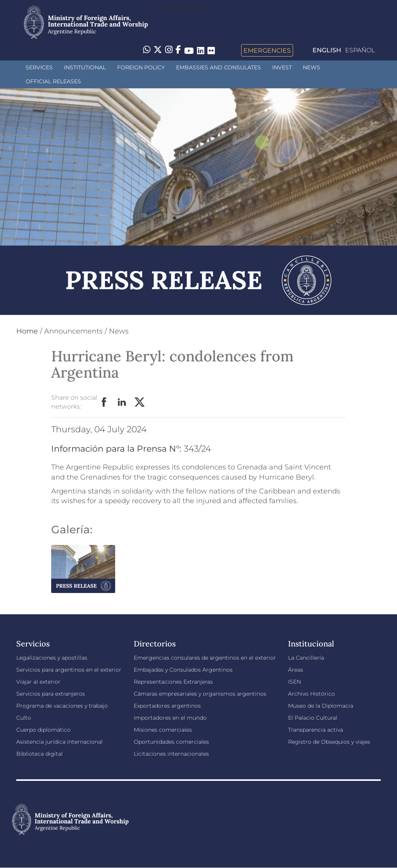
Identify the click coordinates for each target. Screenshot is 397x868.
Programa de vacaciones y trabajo (62, 706)
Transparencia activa (316, 730)
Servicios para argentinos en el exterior (69, 670)
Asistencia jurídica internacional (60, 742)
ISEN (294, 682)
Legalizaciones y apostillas (52, 658)
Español (360, 50)
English (327, 50)
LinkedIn (122, 402)
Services (39, 67)
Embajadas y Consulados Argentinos (183, 670)
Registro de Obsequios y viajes (329, 742)
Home (27, 331)
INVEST (282, 67)
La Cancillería (306, 658)
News (312, 67)
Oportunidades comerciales (171, 742)
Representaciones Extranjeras (173, 682)
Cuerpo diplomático (43, 730)
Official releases (53, 81)
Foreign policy (141, 67)
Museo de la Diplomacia (321, 706)
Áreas (296, 670)
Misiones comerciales (163, 730)
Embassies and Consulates (218, 67)
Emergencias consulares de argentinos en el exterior (205, 658)
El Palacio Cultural (313, 718)
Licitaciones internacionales (171, 754)
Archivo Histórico (312, 694)
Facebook (104, 402)
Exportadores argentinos (167, 706)
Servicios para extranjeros (51, 694)
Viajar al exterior (38, 682)
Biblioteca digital (40, 754)
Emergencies (267, 50)
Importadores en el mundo (170, 718)
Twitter (140, 402)
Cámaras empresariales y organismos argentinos (200, 694)
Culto (24, 718)
